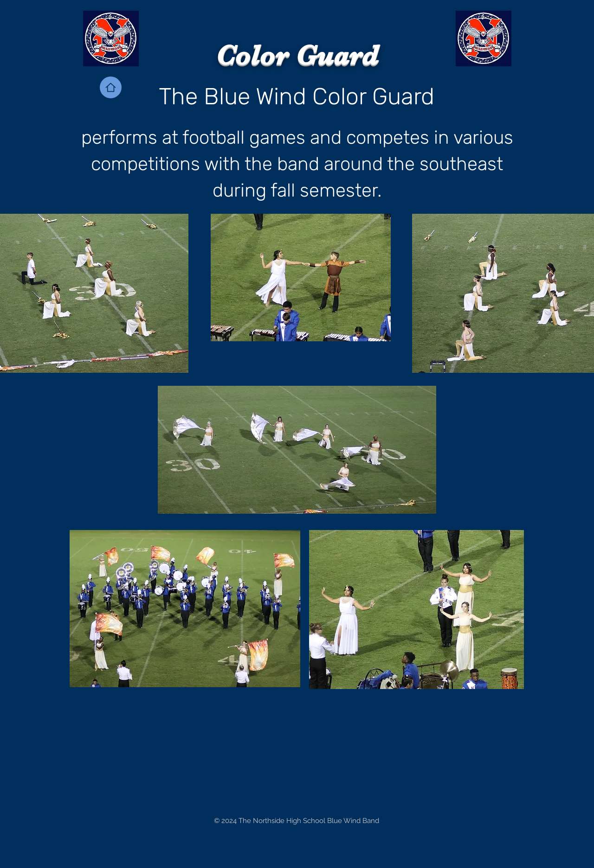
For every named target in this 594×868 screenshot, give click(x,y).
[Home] (111, 87)
